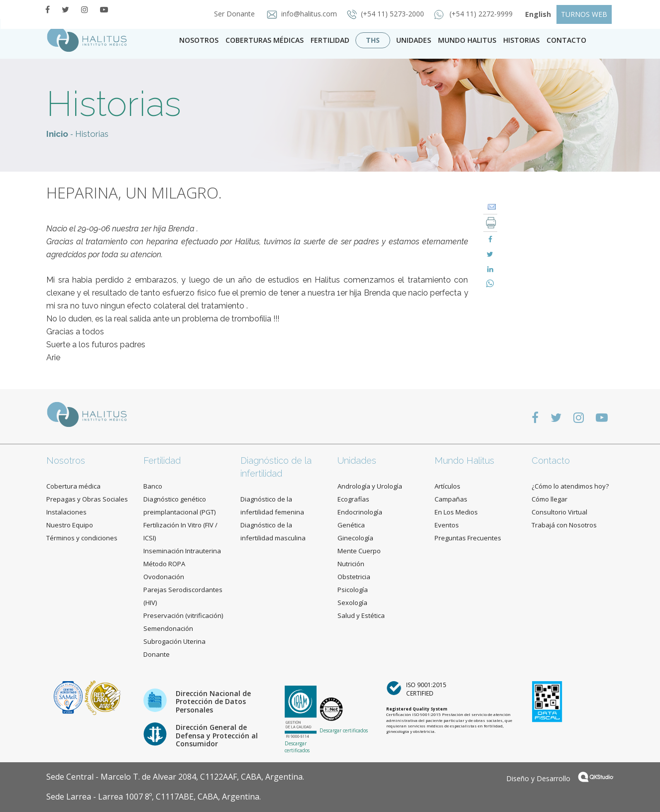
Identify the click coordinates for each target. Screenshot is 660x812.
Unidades (414, 40)
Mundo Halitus (467, 40)
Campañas (451, 499)
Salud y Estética (361, 615)
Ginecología (355, 538)
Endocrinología (360, 512)
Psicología (353, 590)
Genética (351, 525)
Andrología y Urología (370, 486)
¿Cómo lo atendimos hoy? (570, 486)
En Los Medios (456, 512)
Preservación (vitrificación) (183, 615)
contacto (566, 40)
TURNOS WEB (584, 14)
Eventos (447, 525)
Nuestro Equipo (70, 525)
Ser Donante (231, 14)
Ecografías (353, 499)
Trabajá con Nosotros (564, 525)
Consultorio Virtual (559, 512)
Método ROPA (164, 564)
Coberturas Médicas (265, 40)
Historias (521, 40)
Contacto (551, 460)
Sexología (352, 603)
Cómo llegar (550, 499)
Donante (157, 654)
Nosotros (199, 40)
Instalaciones (66, 512)
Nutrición (351, 564)
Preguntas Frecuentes (468, 538)
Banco (153, 486)
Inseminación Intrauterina (182, 551)
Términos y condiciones (82, 538)
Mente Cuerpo (359, 551)
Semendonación (168, 628)
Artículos (447, 486)
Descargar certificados (297, 747)
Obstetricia (354, 577)
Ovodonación (164, 577)
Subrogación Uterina (174, 641)
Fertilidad (330, 40)
